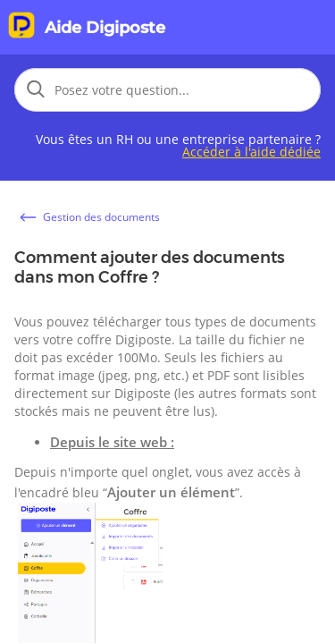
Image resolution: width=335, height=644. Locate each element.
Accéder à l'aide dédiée (251, 152)
